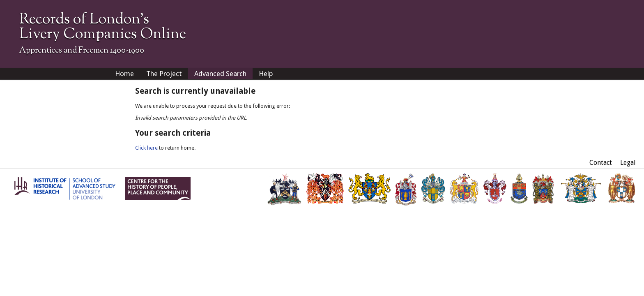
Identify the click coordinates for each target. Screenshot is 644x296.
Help (266, 74)
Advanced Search (220, 74)
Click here (146, 148)
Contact (601, 163)
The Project (164, 74)
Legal (628, 163)
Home (124, 74)
